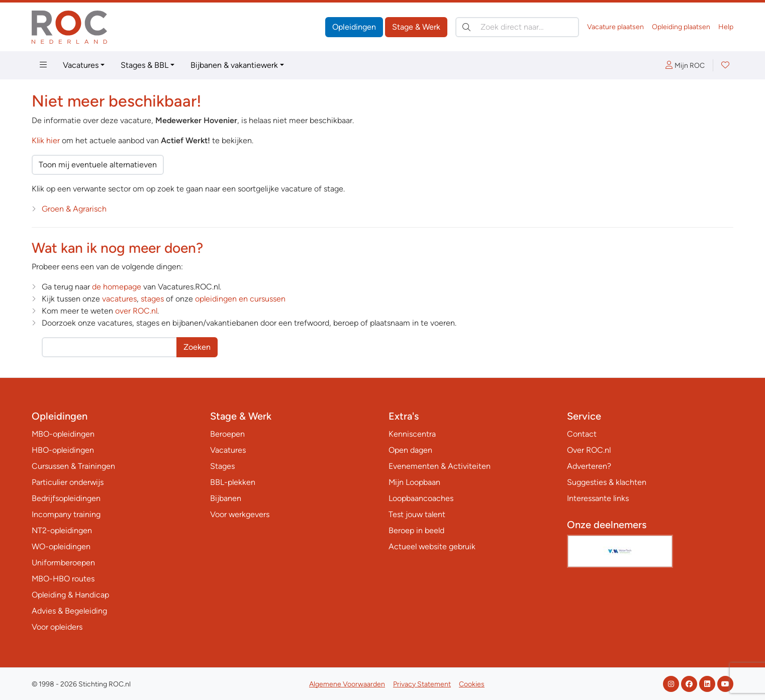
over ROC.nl (136, 311)
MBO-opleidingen (63, 434)
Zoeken (197, 347)
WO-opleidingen (61, 546)
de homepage (117, 287)
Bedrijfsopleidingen (66, 498)
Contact (582, 434)
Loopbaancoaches (421, 498)
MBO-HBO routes (63, 579)
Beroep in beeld (416, 530)
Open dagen (410, 450)
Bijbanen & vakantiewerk (234, 65)
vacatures (119, 299)
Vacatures (81, 65)
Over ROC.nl (589, 450)
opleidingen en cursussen (240, 299)
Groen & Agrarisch (74, 209)
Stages (222, 466)
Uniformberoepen (63, 563)
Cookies (472, 684)
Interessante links (598, 498)
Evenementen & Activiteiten (440, 466)
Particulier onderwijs (68, 482)
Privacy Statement (422, 684)
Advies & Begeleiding (69, 611)
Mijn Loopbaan (414, 482)
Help (726, 27)
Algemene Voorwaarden (347, 684)
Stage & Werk (416, 27)
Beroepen (227, 434)
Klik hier (46, 140)
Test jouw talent (417, 514)
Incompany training (66, 514)
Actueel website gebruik (432, 546)
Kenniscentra (412, 434)
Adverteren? (589, 466)
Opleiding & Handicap (70, 595)
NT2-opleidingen (62, 530)
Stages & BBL (145, 65)
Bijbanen (226, 498)
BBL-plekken (233, 482)
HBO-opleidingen (63, 450)
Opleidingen (354, 27)
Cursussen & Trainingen (73, 466)
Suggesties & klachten (607, 482)
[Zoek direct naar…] (517, 27)
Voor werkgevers (240, 514)
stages (152, 299)
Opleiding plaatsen (681, 27)
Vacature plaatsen (615, 27)
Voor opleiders (57, 627)
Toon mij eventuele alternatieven (98, 165)
